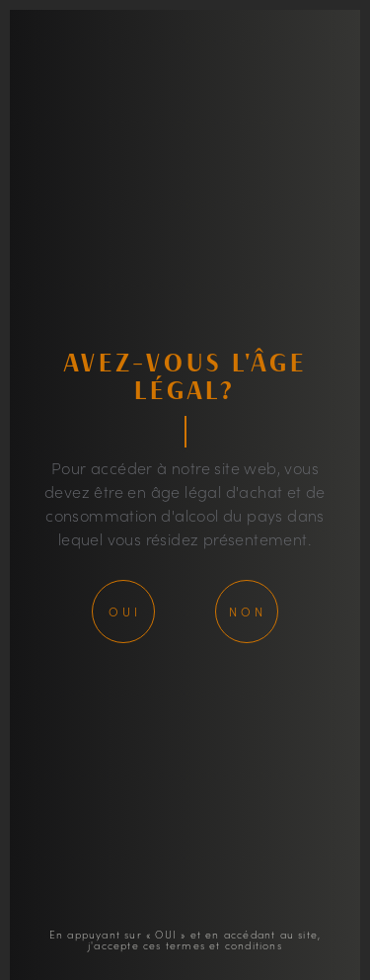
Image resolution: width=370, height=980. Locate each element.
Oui (125, 611)
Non (248, 611)
